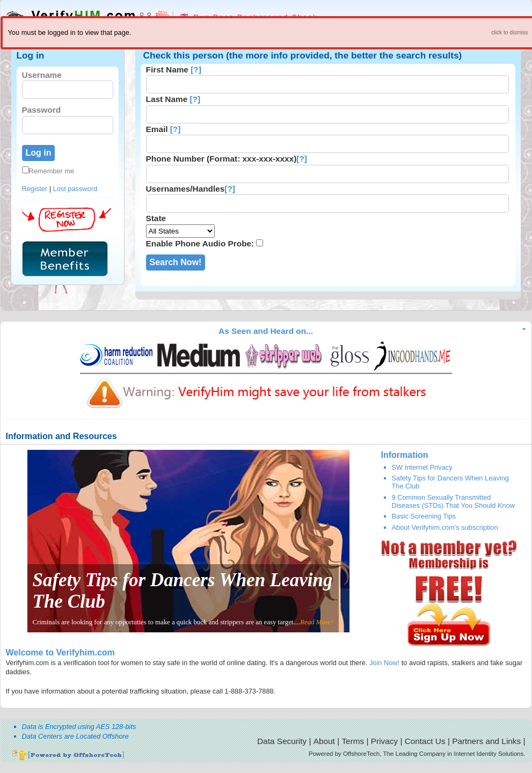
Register (35, 189)
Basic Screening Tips (424, 516)
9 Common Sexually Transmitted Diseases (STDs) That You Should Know (454, 501)
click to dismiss (509, 32)
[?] (196, 70)
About (324, 741)
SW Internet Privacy (422, 467)
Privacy (384, 741)
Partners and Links (486, 741)
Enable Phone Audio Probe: (200, 243)
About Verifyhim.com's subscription (445, 527)
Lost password (75, 189)
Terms (353, 741)
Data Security (282, 741)
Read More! (316, 622)
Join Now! (384, 663)
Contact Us (425, 741)
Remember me (48, 171)
